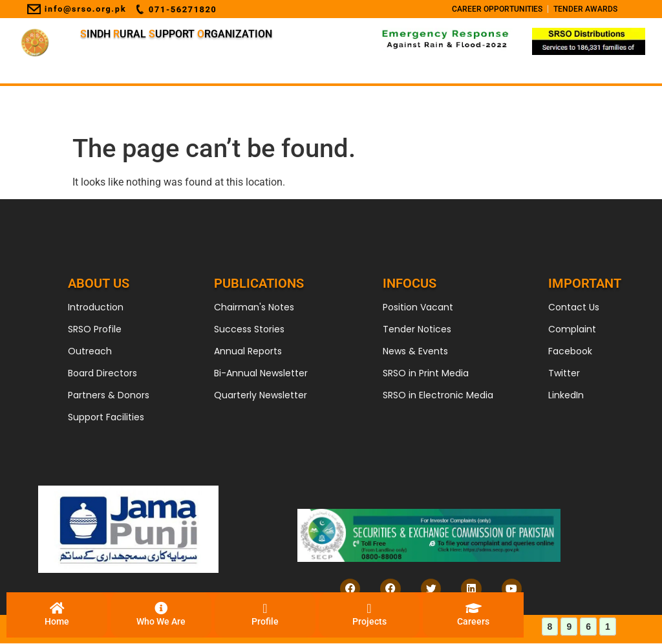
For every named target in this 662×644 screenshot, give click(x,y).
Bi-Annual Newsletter (261, 373)
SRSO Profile (95, 329)
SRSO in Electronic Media (438, 395)
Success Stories (249, 329)
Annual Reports (248, 351)
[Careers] (473, 615)
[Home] (57, 615)
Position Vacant (418, 307)
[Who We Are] (161, 615)
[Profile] (265, 615)
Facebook (570, 351)
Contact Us (574, 307)
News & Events (415, 351)
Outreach (90, 351)
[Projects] (369, 615)
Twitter (564, 373)
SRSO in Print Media (426, 373)
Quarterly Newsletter (261, 395)
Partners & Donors (109, 395)
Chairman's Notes (254, 307)
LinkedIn (566, 395)
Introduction (96, 307)
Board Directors (102, 373)
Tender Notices (417, 329)
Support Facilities (106, 417)
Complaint (572, 329)
